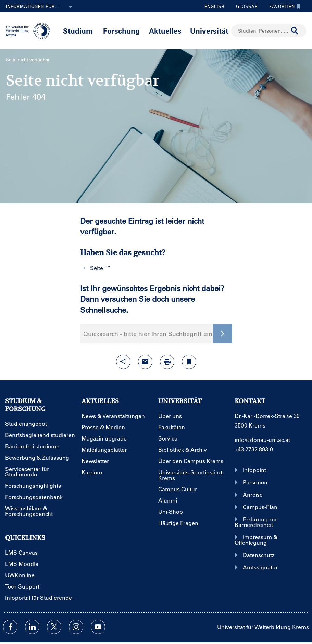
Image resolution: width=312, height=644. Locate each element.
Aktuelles (165, 31)
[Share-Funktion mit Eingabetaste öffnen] (123, 362)
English (215, 6)
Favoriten (283, 6)
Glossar (244, 6)
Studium (78, 31)
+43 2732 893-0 (254, 449)
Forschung (121, 31)
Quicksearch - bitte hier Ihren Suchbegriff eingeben (156, 334)
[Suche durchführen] (295, 31)
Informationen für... (40, 7)
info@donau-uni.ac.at (262, 440)
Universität (209, 31)
